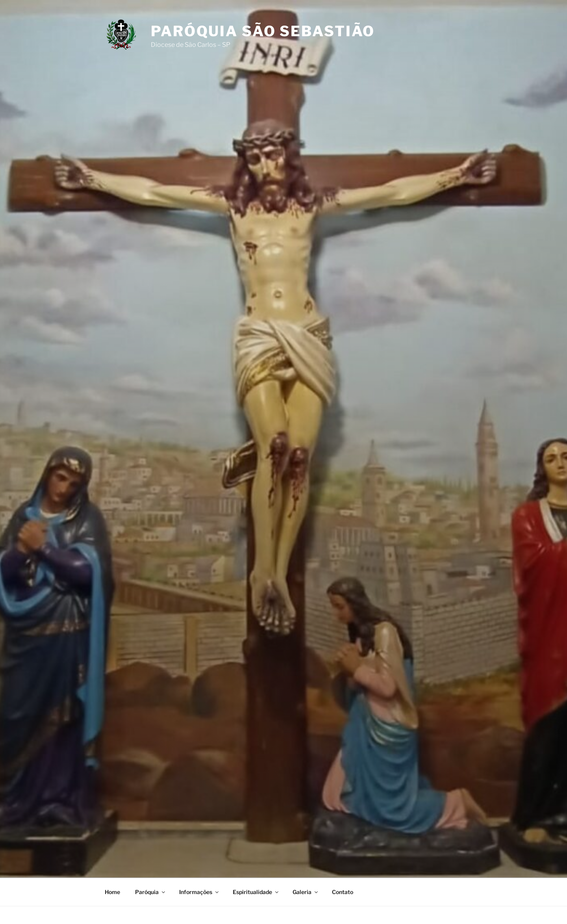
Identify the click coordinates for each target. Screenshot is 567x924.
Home (112, 892)
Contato (343, 892)
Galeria (306, 892)
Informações (199, 892)
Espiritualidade (256, 892)
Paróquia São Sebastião (263, 31)
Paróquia (151, 892)
